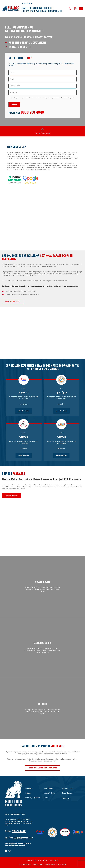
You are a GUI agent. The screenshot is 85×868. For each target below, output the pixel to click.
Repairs (28, 793)
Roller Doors (48, 788)
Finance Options (12, 496)
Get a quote (76, 8)
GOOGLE (50, 8)
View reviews (24, 455)
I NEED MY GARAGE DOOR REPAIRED (42, 768)
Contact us (66, 798)
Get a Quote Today (13, 301)
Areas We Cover (49, 793)
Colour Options (67, 793)
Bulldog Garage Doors (11, 8)
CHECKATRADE (29, 11)
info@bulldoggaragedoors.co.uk (19, 837)
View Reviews (24, 411)
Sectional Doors (68, 788)
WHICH (39, 11)
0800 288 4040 (32, 112)
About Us (29, 788)
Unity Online (62, 864)
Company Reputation (33, 798)
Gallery (46, 798)
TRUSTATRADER (55, 11)
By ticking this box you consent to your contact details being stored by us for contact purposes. (43, 98)
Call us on (70, 8)
